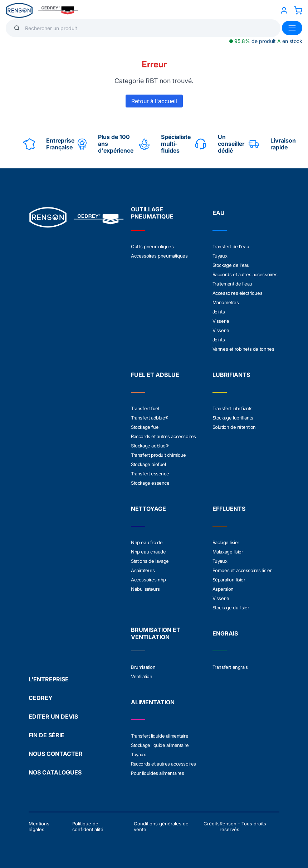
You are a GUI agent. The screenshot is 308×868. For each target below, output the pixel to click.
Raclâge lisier (226, 542)
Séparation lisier (229, 580)
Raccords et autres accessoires (245, 274)
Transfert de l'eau (231, 246)
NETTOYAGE (148, 509)
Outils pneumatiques (152, 246)
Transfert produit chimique (158, 455)
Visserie (221, 321)
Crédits (212, 824)
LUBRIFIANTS (231, 375)
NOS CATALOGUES (55, 772)
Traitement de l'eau (232, 284)
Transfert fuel (145, 408)
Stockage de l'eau (231, 265)
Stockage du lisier (231, 608)
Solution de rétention (234, 427)
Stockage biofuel (148, 464)
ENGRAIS (225, 633)
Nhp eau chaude (148, 552)
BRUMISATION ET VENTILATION (156, 633)
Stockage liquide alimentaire (160, 745)
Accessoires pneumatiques (159, 256)
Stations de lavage (150, 561)
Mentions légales (39, 826)
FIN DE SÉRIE (47, 735)
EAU (219, 213)
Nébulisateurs (145, 589)
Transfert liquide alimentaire (160, 736)
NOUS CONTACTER (56, 754)
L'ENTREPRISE (49, 679)
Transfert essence (150, 474)
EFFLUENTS (229, 509)
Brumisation (143, 667)
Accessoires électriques (238, 293)
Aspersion (223, 589)
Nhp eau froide (147, 542)
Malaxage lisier (228, 552)
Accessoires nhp (148, 580)
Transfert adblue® (150, 418)
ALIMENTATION (153, 702)
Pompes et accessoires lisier (242, 570)
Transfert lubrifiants (233, 408)
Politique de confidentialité (88, 826)
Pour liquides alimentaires (158, 773)
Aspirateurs (143, 570)
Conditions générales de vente (161, 826)
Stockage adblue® (150, 446)
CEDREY (41, 698)
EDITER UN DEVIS (53, 716)
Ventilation (142, 676)
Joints (219, 312)
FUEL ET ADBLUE (155, 375)
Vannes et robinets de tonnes (243, 349)
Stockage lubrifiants (233, 418)
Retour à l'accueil (154, 101)
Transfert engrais (230, 667)
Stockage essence (150, 483)
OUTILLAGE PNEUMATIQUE (152, 213)
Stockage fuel (145, 427)
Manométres (226, 302)
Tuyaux (220, 256)
